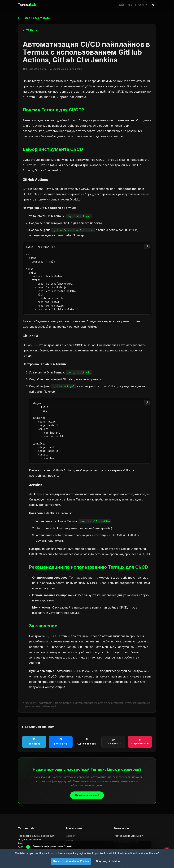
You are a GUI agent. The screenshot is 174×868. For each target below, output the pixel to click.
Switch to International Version (71, 861)
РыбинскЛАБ (91, 671)
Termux (27, 5)
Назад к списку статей (36, 18)
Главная (71, 836)
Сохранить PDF (140, 742)
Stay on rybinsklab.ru (108, 861)
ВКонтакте (61, 742)
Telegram (34, 742)
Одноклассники (87, 742)
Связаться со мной (87, 795)
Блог (121, 5)
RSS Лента (72, 841)
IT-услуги (141, 5)
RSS (130, 5)
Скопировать (113, 742)
